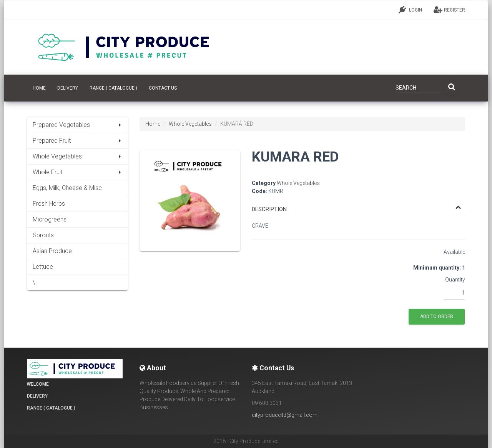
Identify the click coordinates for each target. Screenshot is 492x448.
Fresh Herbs (49, 204)
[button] (357, 209)
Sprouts (43, 235)
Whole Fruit (77, 172)
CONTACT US (163, 88)
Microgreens (50, 219)
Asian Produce (52, 251)
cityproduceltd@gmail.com (285, 415)
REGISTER (449, 10)
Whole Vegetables (77, 156)
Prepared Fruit (77, 141)
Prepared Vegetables (77, 125)
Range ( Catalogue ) (113, 88)
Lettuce (43, 267)
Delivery (68, 88)
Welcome (38, 384)
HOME (39, 88)
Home (153, 124)
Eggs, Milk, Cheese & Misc (67, 188)
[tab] (358, 206)
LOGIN (410, 10)
